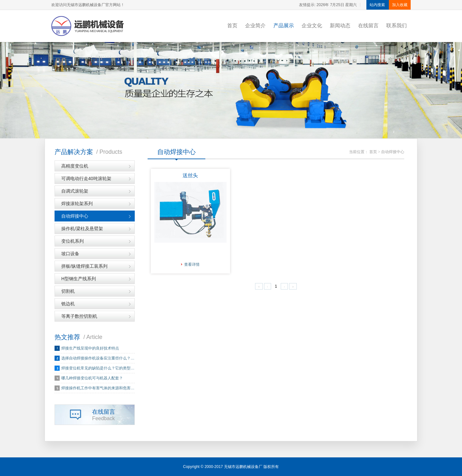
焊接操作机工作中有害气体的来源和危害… (98, 388)
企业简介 (255, 26)
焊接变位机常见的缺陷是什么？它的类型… (98, 368)
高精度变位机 (75, 166)
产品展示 (284, 26)
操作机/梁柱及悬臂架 (82, 229)
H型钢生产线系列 (79, 279)
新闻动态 (340, 26)
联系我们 (397, 26)
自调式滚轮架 (75, 191)
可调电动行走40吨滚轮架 (86, 178)
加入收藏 (400, 5)
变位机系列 (73, 241)
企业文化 (312, 26)
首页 (232, 26)
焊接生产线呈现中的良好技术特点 (90, 348)
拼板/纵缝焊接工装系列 (84, 266)
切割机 (68, 291)
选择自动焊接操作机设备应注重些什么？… (98, 358)
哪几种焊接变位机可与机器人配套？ (92, 378)
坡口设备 (70, 254)
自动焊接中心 (75, 216)
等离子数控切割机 (79, 316)
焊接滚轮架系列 (77, 203)
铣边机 (68, 304)
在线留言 (368, 26)
